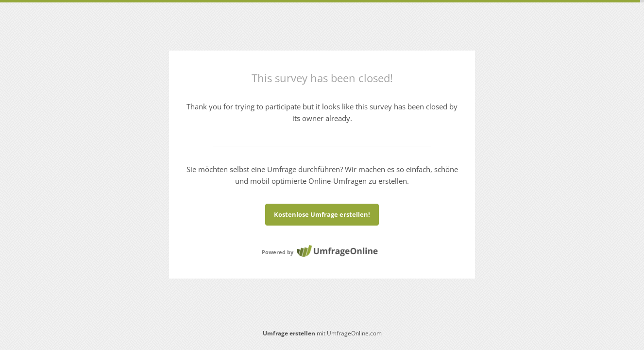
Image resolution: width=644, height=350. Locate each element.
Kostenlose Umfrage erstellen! (322, 214)
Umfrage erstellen (289, 333)
